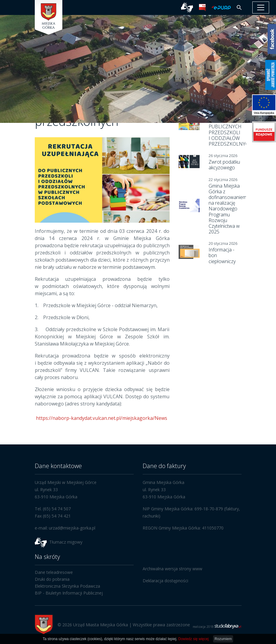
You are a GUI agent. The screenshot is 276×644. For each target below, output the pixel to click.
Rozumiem (223, 639)
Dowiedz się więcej (193, 639)
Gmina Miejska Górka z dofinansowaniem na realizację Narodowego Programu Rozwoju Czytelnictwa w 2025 (228, 209)
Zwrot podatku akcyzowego (224, 165)
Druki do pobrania (52, 579)
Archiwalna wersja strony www (172, 569)
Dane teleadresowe (54, 572)
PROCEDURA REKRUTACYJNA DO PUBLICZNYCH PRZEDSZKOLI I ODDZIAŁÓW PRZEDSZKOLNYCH (230, 127)
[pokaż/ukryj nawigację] (261, 7)
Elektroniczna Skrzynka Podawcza (67, 586)
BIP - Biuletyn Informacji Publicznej (69, 593)
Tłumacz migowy (66, 542)
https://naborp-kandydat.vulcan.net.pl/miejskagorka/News (101, 418)
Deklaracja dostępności (165, 581)
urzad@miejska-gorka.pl (72, 528)
